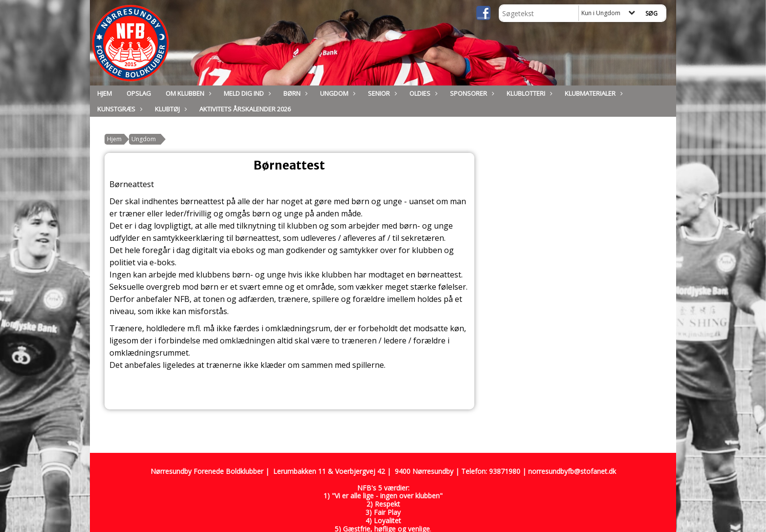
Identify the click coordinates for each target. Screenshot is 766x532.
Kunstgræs (119, 109)
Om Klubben (187, 93)
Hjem (105, 93)
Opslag (139, 93)
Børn (294, 93)
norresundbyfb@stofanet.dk (572, 471)
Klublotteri (528, 93)
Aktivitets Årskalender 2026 (245, 109)
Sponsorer (471, 93)
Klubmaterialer (593, 93)
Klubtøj (170, 109)
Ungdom (337, 93)
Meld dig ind (246, 93)
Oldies (422, 93)
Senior (381, 93)
